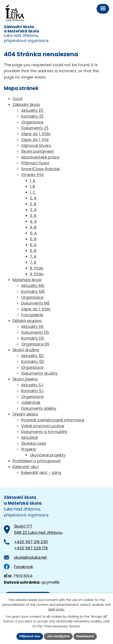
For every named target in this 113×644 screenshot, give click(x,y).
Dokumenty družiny (39, 373)
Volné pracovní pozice (43, 426)
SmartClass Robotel (41, 169)
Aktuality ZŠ (32, 110)
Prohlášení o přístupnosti (37, 461)
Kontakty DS (33, 338)
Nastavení (85, 636)
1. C (33, 192)
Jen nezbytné (58, 636)
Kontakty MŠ (33, 291)
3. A (33, 210)
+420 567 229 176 (31, 548)
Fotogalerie (32, 315)
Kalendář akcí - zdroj (41, 473)
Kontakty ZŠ (32, 116)
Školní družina (26, 350)
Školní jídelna (25, 379)
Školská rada (34, 443)
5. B (33, 239)
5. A (33, 233)
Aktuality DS (32, 327)
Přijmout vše (30, 636)
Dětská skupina (27, 321)
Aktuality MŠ (33, 286)
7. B (33, 262)
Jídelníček (31, 402)
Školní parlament (37, 151)
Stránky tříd (32, 175)
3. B (33, 216)
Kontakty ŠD (33, 362)
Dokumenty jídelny (39, 408)
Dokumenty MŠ (35, 303)
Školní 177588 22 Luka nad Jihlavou (38, 529)
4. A (33, 221)
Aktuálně (29, 438)
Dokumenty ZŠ (35, 128)
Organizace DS (35, 344)
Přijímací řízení (35, 163)
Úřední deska (25, 414)
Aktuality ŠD (32, 356)
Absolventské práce (40, 157)
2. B (33, 204)
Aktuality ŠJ (32, 385)
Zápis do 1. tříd (35, 140)
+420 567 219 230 (31, 542)
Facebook (18, 567)
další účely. (56, 610)
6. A (33, 245)
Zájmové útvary (36, 145)
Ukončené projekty (48, 455)
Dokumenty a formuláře (44, 432)
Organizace (32, 122)
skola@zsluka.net (30, 557)
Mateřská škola (27, 280)
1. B (32, 186)
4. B (33, 227)
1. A (33, 181)
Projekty (29, 449)
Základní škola (26, 105)
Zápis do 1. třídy (36, 134)
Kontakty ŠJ (32, 391)
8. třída (37, 268)
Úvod (18, 99)
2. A (33, 198)
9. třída (37, 274)
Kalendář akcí (26, 467)
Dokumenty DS (35, 332)
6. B (33, 251)
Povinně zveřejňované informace (53, 420)
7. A (33, 256)
